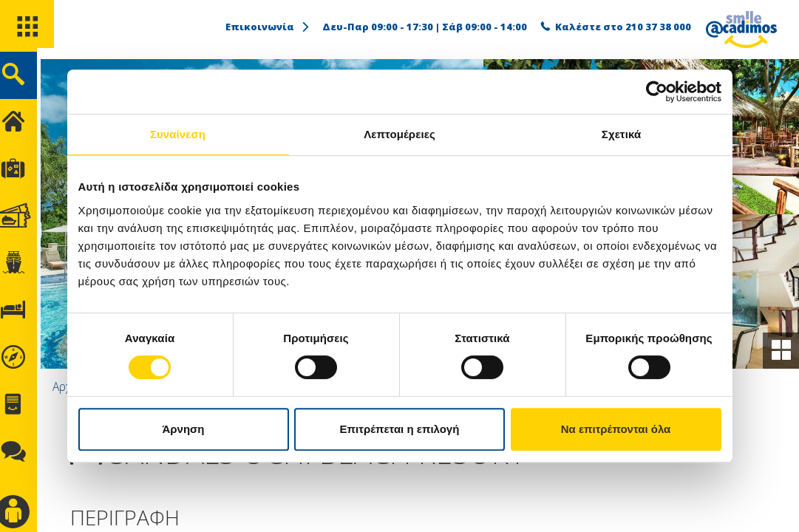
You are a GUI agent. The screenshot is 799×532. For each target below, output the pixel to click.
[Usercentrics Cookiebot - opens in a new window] (657, 92)
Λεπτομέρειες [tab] (399, 134)
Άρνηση (183, 429)
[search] (28, 80)
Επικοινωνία (268, 27)
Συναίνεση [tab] (178, 134)
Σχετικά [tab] (621, 134)
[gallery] (780, 349)
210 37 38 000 (658, 27)
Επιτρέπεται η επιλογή (400, 429)
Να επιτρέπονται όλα (616, 429)
